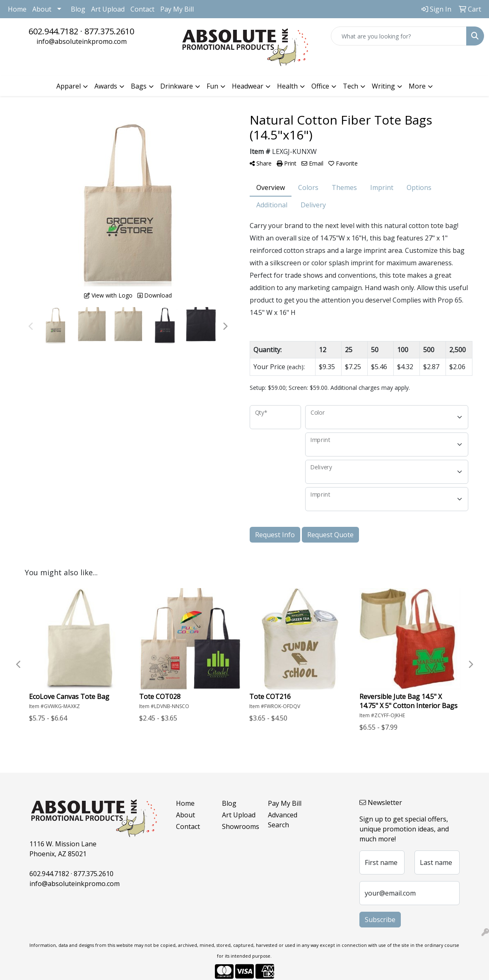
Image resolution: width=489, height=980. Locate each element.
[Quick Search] (399, 36)
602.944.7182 (53, 31)
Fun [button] (212, 86)
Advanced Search (283, 820)
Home (17, 9)
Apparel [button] (69, 86)
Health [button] (287, 86)
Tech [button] (350, 86)
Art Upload (108, 9)
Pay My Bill (177, 9)
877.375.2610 (109, 31)
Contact (142, 9)
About (42, 9)
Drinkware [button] (177, 86)
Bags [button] (139, 86)
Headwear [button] (248, 86)
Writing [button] (383, 86)
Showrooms (240, 826)
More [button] (417, 86)
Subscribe (380, 920)
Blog (78, 9)
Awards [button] (106, 86)
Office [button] (320, 86)
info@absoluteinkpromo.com (82, 41)
